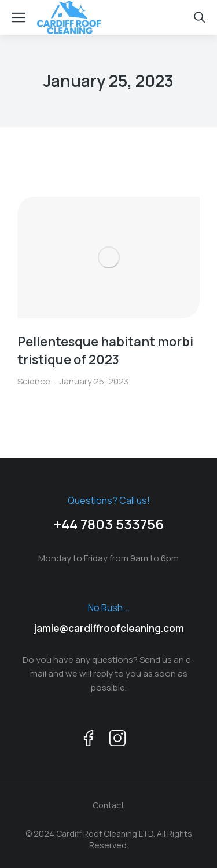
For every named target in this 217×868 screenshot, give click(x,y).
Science (34, 381)
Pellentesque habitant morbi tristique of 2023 (105, 351)
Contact (108, 805)
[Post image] (108, 257)
